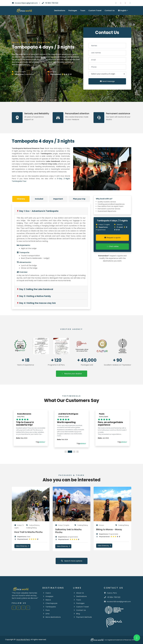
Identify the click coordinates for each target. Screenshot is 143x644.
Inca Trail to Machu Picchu (30, 532)
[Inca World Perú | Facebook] (14, 608)
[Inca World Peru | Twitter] (130, 3)
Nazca (47, 600)
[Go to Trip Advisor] (20, 346)
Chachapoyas (50, 603)
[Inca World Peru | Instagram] (121, 3)
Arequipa (48, 596)
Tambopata (49, 607)
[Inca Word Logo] (24, 11)
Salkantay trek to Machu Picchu (70, 531)
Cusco (47, 593)
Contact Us (110, 11)
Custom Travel (95, 11)
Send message (107, 81)
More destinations (52, 617)
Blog (77, 614)
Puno (46, 610)
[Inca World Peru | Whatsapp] (137, 638)
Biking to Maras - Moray (110, 529)
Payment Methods (82, 617)
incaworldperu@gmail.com (25, 3)
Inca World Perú (23, 640)
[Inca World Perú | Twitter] (28, 608)
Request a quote (112, 238)
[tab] (21, 199)
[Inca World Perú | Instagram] (19, 608)
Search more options (72, 561)
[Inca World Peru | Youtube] (125, 3)
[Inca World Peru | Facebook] (116, 3)
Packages (73, 11)
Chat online (112, 246)
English (122, 11)
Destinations (60, 11)
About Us (78, 593)
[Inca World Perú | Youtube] (23, 608)
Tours (83, 11)
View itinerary (24, 546)
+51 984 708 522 (50, 3)
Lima (46, 614)
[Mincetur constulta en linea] (123, 346)
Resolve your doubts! (72, 374)
